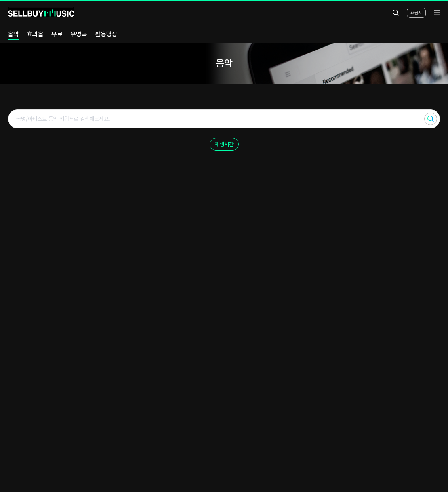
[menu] (437, 13)
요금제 (416, 13)
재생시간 (224, 144)
